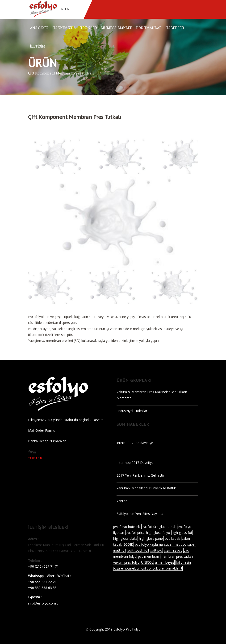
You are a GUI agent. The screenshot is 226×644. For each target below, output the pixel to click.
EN (67, 9)
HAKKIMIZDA (64, 28)
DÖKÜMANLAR (149, 28)
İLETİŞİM (38, 46)
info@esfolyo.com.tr (44, 603)
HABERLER (175, 28)
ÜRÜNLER (88, 28)
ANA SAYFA (39, 28)
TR (61, 9)
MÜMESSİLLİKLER (117, 28)
